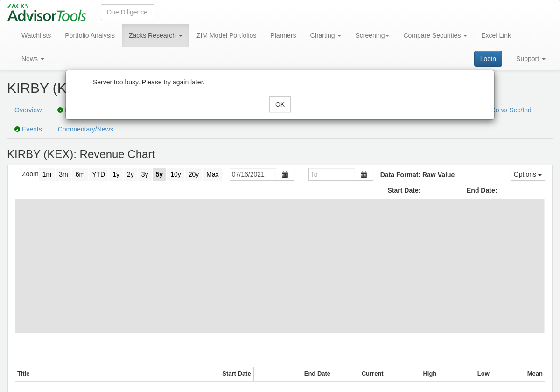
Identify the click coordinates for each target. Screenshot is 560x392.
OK (280, 104)
